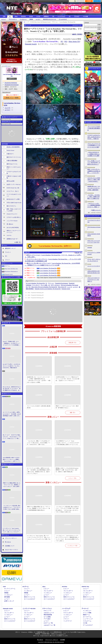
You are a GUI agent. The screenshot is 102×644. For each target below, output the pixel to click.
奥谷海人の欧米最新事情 (13, 147)
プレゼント (8, 252)
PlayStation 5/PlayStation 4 (11, 271)
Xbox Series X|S (74, 42)
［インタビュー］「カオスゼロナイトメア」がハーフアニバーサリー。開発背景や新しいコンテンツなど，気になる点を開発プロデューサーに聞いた (67, 538)
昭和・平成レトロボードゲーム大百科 (14, 210)
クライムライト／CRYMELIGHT (94, 253)
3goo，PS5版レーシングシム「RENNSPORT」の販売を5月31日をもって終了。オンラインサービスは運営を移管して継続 (94, 163)
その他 (85, 623)
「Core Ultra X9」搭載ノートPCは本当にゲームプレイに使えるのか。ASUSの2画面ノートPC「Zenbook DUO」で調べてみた (39, 443)
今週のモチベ (10, 154)
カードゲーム (87, 617)
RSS (2, 1)
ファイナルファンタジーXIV (94, 221)
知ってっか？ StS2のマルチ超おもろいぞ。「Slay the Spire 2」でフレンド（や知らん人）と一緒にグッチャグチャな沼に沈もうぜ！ (12, 437)
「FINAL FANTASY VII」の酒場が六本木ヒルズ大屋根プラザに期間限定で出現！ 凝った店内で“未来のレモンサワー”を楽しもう (94, 154)
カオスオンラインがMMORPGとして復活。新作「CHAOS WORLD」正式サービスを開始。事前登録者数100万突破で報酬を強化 (94, 180)
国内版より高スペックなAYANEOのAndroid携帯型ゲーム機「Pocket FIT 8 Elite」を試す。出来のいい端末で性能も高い (67, 470)
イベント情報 (87, 613)
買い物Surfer (10, 224)
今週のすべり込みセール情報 (14, 177)
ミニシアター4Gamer (12, 221)
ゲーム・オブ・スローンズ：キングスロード (94, 260)
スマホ (38, 16)
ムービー (38, 19)
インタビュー (23, 19)
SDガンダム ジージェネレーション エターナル (94, 242)
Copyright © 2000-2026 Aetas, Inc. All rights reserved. (51, 642)
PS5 (66, 42)
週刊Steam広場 (11, 181)
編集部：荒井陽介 (77, 34)
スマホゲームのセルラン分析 (14, 172)
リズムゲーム (87, 621)
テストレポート (68, 613)
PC (10, 17)
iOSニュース (47, 611)
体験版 (31, 19)
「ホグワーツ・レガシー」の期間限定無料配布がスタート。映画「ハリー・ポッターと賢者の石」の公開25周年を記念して (94, 205)
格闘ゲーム (86, 615)
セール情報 (47, 617)
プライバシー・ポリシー (52, 640)
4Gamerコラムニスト (12, 214)
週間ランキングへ (96, 210)
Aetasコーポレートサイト (12, 550)
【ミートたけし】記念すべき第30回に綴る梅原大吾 (39, 407)
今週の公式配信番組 (12, 161)
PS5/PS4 (23, 16)
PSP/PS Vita (85, 587)
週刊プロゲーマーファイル (14, 157)
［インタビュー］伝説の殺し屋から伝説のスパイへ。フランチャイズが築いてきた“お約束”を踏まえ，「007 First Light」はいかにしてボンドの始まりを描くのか (12, 508)
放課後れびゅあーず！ (13, 239)
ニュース (8, 108)
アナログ (77, 16)
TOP (4, 16)
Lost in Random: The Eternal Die (12, 75)
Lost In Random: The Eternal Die (48, 275)
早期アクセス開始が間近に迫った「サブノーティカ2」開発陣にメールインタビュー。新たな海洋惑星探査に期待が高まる (12, 485)
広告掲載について (10, 546)
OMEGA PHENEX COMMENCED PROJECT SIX (94, 272)
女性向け (46, 16)
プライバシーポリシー (11, 538)
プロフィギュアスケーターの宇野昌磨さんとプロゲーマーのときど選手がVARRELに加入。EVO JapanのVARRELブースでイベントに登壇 (94, 146)
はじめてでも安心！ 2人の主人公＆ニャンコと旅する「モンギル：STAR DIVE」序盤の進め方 (12, 366)
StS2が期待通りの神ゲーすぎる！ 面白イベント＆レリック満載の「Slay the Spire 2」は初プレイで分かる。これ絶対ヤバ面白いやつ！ (12, 459)
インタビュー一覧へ (73, 546)
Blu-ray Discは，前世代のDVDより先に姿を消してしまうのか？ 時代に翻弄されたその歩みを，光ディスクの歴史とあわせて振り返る (12, 389)
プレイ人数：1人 (45, 285)
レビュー (4, 19)
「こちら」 (60, 634)
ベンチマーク (68, 621)
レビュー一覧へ (73, 478)
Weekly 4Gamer (11, 150)
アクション (51, 283)
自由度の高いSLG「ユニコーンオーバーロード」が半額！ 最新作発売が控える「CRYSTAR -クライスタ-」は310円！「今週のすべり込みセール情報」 (39, 380)
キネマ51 (9, 235)
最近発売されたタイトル (50, 19)
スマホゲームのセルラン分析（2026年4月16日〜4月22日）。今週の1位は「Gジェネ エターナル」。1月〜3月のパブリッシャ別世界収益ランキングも (94, 137)
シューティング (88, 619)
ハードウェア (61, 16)
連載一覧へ (19, 242)
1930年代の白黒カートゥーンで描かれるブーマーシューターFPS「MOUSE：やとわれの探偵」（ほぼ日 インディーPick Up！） (67, 379)
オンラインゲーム (10, 589)
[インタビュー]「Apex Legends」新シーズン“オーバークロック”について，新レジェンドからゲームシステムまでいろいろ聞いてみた (12, 530)
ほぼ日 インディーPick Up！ (14, 184)
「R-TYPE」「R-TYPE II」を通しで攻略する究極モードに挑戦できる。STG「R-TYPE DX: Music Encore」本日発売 (94, 197)
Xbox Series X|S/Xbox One (11, 269)
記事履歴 (89, 1)
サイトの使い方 (22, 1)
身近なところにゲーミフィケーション (14, 231)
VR (53, 16)
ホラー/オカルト (55, 285)
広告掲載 (62, 640)
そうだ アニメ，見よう (13, 191)
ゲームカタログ (63, 19)
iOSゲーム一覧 (48, 623)
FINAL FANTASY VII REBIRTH (94, 235)
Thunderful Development (12, 85)
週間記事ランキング (10, 248)
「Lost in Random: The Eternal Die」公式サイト (55, 246)
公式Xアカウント (11, 1)
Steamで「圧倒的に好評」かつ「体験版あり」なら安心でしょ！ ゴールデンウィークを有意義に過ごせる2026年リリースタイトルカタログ (12, 343)
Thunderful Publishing (11, 83)
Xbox (16, 16)
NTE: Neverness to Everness (94, 228)
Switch (31, 16)
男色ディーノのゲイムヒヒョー (14, 168)
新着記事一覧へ (73, 343)
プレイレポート (13, 19)
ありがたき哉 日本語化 (13, 227)
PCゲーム (7, 266)
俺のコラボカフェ (11, 206)
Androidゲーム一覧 (49, 625)
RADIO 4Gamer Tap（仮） (13, 188)
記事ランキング (9, 601)
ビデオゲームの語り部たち (14, 217)
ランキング (97, 1)
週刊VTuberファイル (12, 164)
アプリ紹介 (47, 619)
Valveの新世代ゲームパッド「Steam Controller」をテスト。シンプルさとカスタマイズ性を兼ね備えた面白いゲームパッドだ (67, 443)
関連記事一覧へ (79, 253)
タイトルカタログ (30, 599)
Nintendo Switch (9, 274)
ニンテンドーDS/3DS (29, 609)
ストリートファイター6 (94, 266)
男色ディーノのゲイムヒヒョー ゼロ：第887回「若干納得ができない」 (67, 407)
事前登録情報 (48, 615)
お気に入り (81, 1)
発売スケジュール (30, 597)
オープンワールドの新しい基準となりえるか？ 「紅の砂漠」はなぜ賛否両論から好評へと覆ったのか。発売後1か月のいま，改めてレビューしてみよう (12, 414)
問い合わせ (32, 1)
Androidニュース (49, 613)
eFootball (90, 247)
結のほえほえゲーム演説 (13, 199)
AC (70, 16)
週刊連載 (7, 597)
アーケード (85, 609)
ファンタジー (36, 285)
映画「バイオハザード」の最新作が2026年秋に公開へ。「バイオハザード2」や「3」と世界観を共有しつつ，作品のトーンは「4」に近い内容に (94, 171)
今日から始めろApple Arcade (14, 203)
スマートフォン (47, 609)
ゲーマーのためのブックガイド (14, 195)
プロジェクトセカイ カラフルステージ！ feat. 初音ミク (93, 279)
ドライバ (7, 260)
